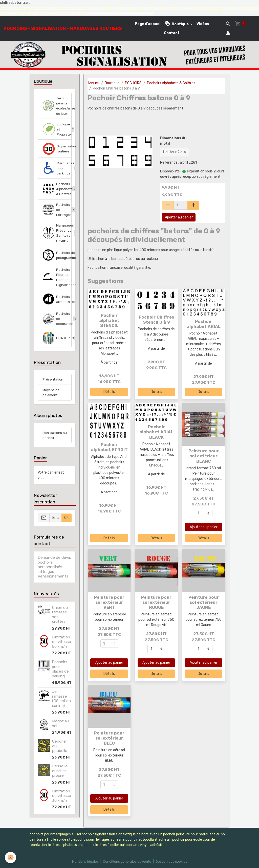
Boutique (177, 24)
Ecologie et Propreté (57, 130)
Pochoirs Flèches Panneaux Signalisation (57, 282)
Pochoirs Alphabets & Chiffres (171, 83)
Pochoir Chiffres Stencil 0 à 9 (156, 320)
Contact (172, 33)
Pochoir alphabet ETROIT (109, 447)
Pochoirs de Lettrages (57, 213)
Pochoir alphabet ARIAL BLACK (156, 432)
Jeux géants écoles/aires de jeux (57, 106)
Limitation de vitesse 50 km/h (62, 649)
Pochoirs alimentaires (57, 305)
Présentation (53, 386)
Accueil (93, 83)
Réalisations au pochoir (52, 442)
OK (66, 525)
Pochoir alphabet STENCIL (109, 320)
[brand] (63, 28)
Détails (109, 392)
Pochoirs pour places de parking (60, 676)
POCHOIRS (133, 83)
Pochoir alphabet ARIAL (204, 324)
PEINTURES (57, 344)
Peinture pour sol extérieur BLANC (204, 456)
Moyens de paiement (51, 399)
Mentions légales (84, 862)
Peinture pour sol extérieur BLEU (109, 738)
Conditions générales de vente (127, 862)
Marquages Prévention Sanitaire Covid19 (57, 237)
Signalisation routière (57, 150)
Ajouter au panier (179, 217)
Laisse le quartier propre (60, 778)
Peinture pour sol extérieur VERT (109, 602)
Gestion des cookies (172, 862)
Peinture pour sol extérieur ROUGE (156, 602)
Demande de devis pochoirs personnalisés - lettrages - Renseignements (54, 574)
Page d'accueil (148, 24)
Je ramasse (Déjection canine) (61, 706)
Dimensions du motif (173, 141)
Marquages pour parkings (57, 170)
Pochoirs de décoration (57, 325)
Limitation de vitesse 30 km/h (62, 803)
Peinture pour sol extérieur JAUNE (204, 602)
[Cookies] (11, 858)
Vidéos (203, 24)
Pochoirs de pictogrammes (57, 260)
